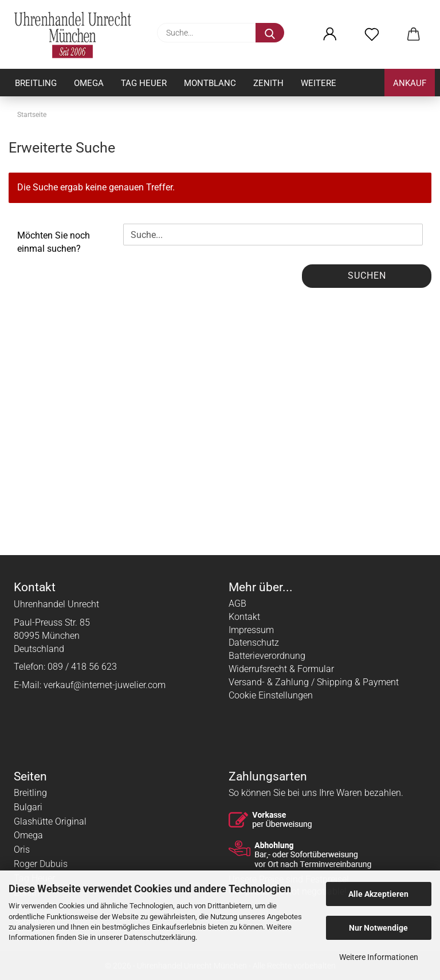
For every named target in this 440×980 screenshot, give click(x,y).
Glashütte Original (50, 821)
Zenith (268, 83)
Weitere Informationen (379, 957)
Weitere (319, 83)
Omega (89, 83)
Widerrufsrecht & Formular (281, 669)
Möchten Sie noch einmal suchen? (54, 242)
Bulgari (28, 807)
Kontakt (244, 617)
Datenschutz (254, 643)
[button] (330, 34)
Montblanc (210, 83)
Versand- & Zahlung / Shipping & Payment (314, 682)
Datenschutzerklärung (160, 937)
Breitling (36, 83)
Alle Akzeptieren (378, 894)
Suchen (367, 276)
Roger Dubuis (41, 864)
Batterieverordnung (267, 656)
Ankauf (410, 83)
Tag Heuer (144, 83)
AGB (237, 604)
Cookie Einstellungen (271, 695)
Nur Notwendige (378, 928)
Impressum (251, 630)
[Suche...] (270, 33)
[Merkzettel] (372, 34)
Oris (22, 850)
